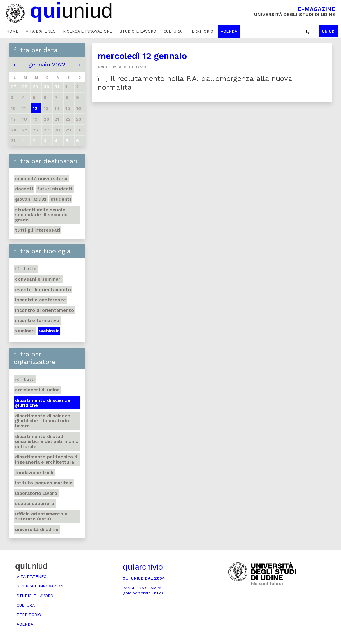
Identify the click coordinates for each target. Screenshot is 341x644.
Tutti (25, 379)
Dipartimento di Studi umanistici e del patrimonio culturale (47, 441)
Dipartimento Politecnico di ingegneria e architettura (47, 459)
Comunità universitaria (41, 178)
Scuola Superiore (35, 503)
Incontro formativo (37, 320)
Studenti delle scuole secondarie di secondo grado (41, 215)
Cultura (173, 31)
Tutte (26, 269)
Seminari (25, 331)
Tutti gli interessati (38, 230)
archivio (143, 567)
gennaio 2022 (47, 64)
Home (12, 31)
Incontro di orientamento (45, 310)
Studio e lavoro (138, 31)
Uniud (328, 31)
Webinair (49, 331)
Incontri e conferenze (41, 300)
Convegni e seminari (38, 279)
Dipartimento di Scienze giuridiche (43, 403)
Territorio (201, 31)
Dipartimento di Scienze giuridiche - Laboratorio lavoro (43, 421)
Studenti (61, 199)
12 (35, 108)
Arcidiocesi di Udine (37, 390)
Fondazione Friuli (34, 473)
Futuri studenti (55, 189)
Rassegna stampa (143, 590)
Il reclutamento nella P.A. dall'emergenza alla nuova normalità (195, 83)
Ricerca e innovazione (88, 31)
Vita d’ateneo (41, 31)
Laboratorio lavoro (36, 493)
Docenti (24, 189)
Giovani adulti (31, 199)
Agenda (229, 31)
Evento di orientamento (43, 290)
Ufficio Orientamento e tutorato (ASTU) (41, 517)
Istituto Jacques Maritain (44, 483)
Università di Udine (37, 529)
